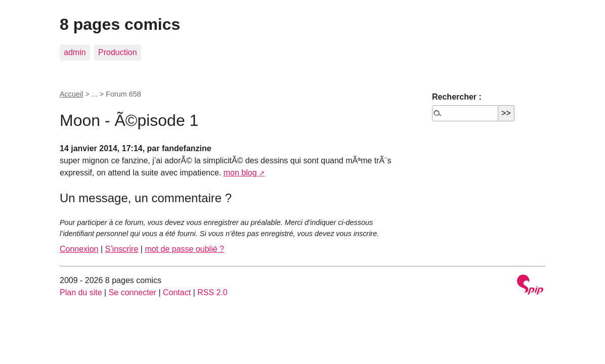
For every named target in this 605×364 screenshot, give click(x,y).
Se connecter (133, 292)
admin (75, 52)
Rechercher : (457, 97)
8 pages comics (120, 24)
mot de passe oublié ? (184, 249)
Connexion (79, 249)
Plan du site (81, 292)
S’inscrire (122, 249)
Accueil (71, 94)
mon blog (240, 173)
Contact (177, 292)
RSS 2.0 (212, 292)
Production (118, 52)
